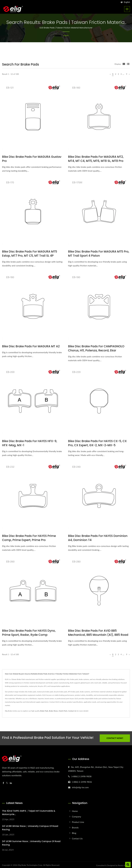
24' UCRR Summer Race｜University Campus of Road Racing (31, 842)
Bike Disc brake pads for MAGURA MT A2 (31, 346)
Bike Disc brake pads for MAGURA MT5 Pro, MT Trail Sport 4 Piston (99, 254)
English (127, 2)
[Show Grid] (124, 64)
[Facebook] (3, 782)
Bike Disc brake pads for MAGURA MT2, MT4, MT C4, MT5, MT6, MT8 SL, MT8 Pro (96, 159)
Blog (74, 832)
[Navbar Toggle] (127, 9)
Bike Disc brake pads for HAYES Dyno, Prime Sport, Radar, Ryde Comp (29, 633)
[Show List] (128, 64)
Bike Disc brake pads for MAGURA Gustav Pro (32, 159)
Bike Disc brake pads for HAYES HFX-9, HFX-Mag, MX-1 (30, 443)
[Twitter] (7, 782)
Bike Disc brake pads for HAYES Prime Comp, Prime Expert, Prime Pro (29, 538)
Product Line (78, 821)
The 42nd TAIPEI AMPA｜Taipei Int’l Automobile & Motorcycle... (29, 812)
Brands (75, 827)
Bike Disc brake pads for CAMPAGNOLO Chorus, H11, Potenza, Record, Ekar (96, 348)
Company (77, 816)
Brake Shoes (53, 711)
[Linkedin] (11, 782)
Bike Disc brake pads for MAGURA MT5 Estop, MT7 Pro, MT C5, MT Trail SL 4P (30, 254)
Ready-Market (124, 865)
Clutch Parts (63, 711)
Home (66, 35)
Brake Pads (44, 711)
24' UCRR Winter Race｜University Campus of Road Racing (30, 827)
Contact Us (72, 711)
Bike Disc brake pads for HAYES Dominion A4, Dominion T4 (98, 538)
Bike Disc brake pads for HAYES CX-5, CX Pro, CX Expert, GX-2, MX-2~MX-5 (97, 443)
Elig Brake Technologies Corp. (30, 864)
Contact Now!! (115, 738)
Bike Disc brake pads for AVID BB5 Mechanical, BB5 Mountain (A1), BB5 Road (98, 633)
